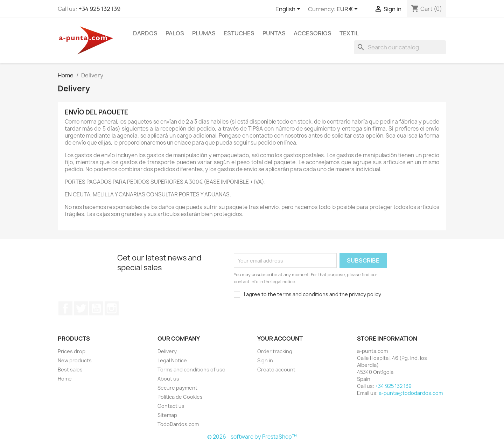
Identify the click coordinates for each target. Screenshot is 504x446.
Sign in (265, 360)
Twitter (81, 308)
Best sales (70, 370)
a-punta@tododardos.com (411, 393)
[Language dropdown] (289, 9)
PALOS (175, 33)
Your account (280, 339)
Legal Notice (172, 360)
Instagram (112, 308)
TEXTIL (349, 33)
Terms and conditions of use (191, 370)
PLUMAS (204, 33)
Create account (276, 370)
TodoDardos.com (178, 424)
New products (75, 360)
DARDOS (145, 33)
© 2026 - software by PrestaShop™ (252, 437)
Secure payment (177, 388)
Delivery (167, 351)
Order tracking (275, 351)
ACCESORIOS (313, 33)
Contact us (171, 406)
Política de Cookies (180, 397)
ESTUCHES (239, 33)
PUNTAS (274, 33)
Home (65, 379)
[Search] (400, 47)
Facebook (65, 308)
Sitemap (167, 415)
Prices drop (72, 351)
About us (168, 379)
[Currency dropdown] (348, 9)
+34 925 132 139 (99, 9)
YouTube (96, 308)
